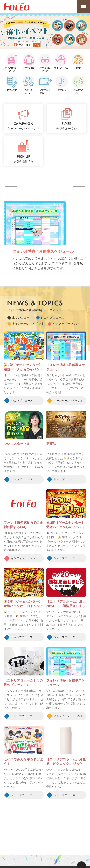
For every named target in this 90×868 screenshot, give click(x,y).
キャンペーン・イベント (26, 324)
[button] (35, 47)
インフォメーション (63, 324)
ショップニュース (50, 318)
